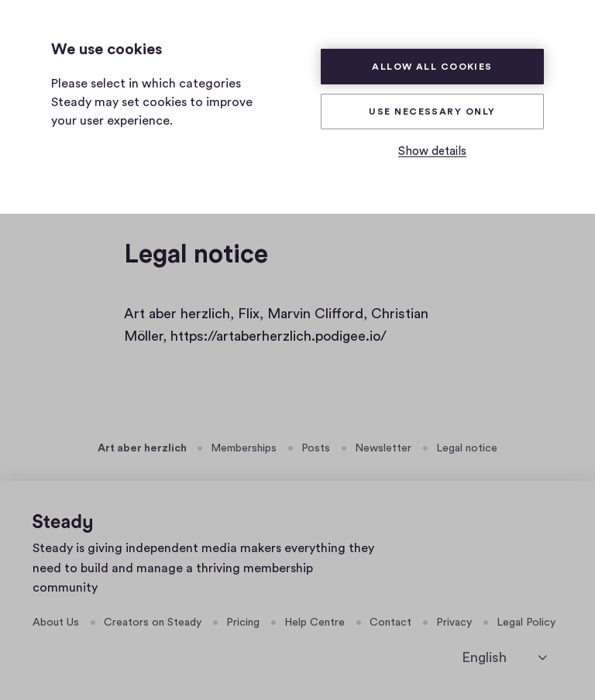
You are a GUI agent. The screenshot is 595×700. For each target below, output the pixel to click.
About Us (56, 623)
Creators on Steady (153, 623)
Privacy (454, 623)
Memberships (244, 448)
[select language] (504, 658)
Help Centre (315, 623)
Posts (316, 448)
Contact (390, 623)
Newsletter (383, 448)
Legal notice (467, 448)
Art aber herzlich (142, 448)
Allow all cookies (432, 67)
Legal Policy (526, 623)
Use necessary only (432, 112)
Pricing (243, 623)
